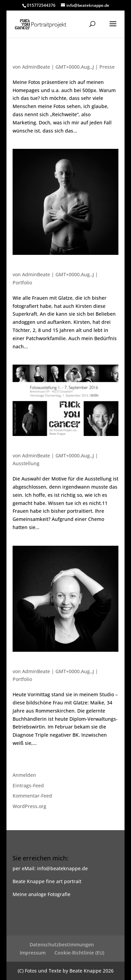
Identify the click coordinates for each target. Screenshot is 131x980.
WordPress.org (29, 806)
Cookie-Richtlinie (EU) (79, 953)
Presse (107, 67)
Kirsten (22, 268)
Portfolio (22, 283)
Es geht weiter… (33, 449)
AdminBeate (36, 67)
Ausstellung (26, 463)
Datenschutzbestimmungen (62, 944)
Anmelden (24, 775)
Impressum (33, 953)
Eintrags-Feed (28, 785)
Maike (20, 665)
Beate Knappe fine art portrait (47, 881)
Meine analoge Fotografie (42, 894)
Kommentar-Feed (32, 796)
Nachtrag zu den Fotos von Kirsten (57, 60)
